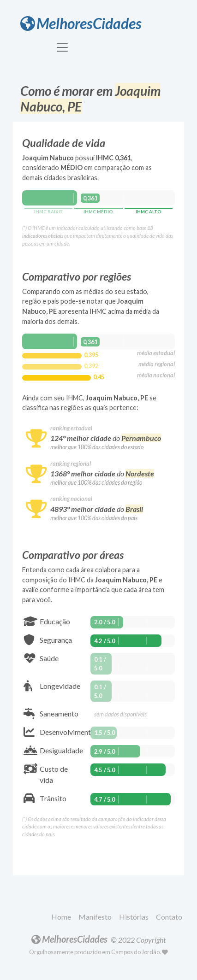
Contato (169, 917)
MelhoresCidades (81, 23)
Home (61, 917)
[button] (63, 917)
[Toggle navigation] (62, 47)
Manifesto (95, 917)
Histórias (134, 917)
